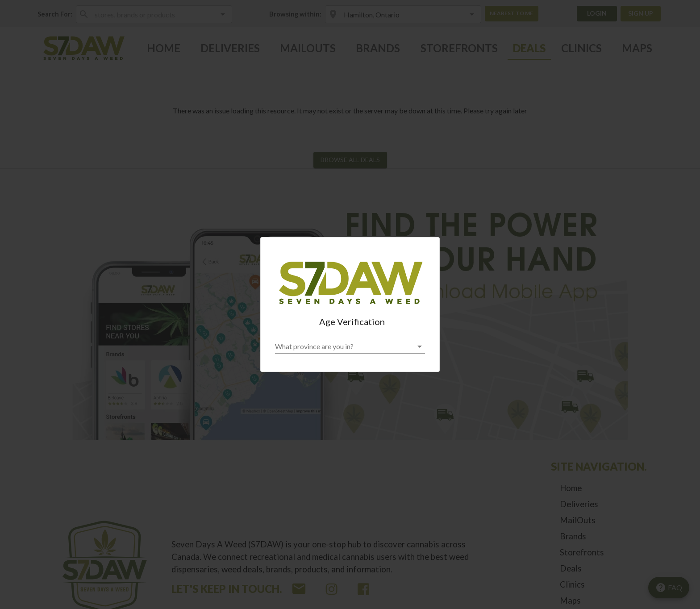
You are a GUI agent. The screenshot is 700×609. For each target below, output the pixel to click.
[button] (350, 346)
